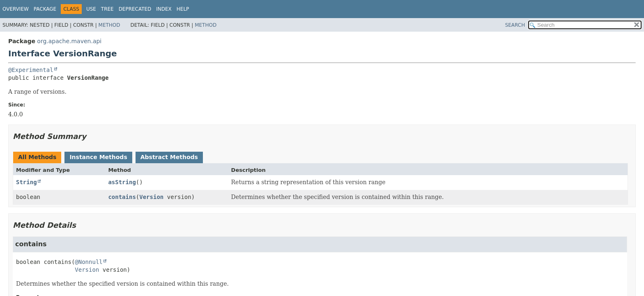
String (26, 182)
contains (122, 197)
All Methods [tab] (37, 157)
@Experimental (31, 70)
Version (151, 197)
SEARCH (515, 25)
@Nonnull (89, 262)
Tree (107, 9)
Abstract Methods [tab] (169, 157)
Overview (16, 9)
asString (122, 182)
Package (45, 9)
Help (183, 9)
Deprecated (135, 9)
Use (91, 9)
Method (109, 25)
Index (164, 9)
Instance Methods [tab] (98, 157)
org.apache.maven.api (69, 41)
